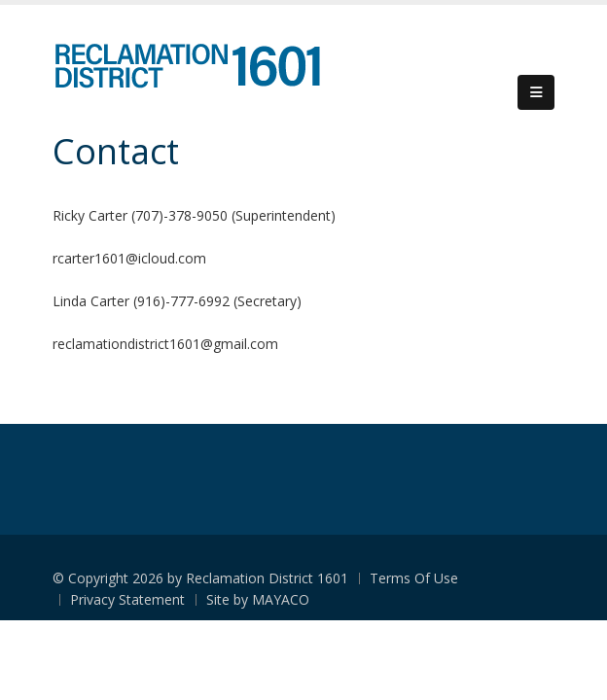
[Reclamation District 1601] (186, 66)
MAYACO (281, 599)
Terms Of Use (414, 578)
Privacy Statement (127, 599)
